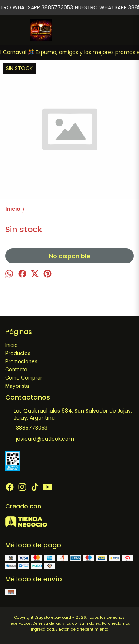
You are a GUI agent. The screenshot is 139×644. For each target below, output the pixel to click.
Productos (18, 353)
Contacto (16, 369)
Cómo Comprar (24, 378)
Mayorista (17, 386)
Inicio (11, 345)
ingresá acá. (43, 629)
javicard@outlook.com (40, 439)
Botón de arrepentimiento (84, 629)
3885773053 (26, 428)
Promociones (21, 361)
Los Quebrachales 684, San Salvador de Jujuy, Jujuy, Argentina (69, 414)
